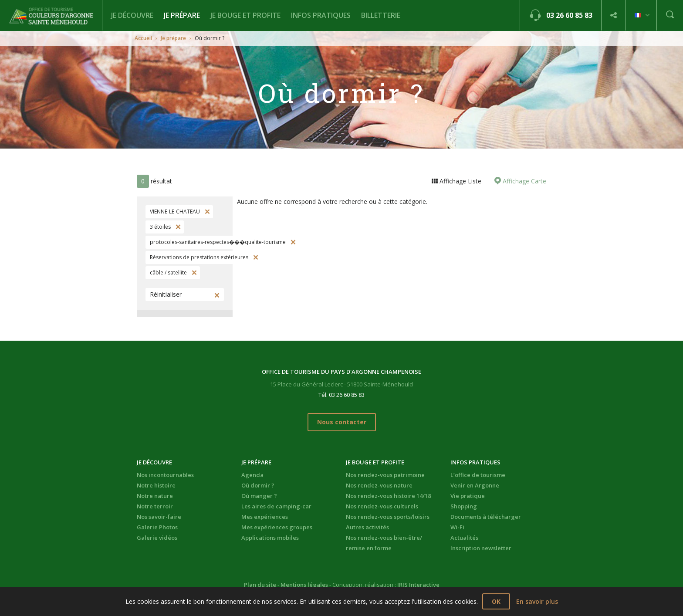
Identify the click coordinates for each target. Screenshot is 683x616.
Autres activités (367, 527)
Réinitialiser (166, 294)
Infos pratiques (321, 15)
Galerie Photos (157, 527)
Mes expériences (265, 517)
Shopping (464, 506)
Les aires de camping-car (276, 506)
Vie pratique (468, 496)
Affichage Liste (460, 181)
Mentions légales (304, 585)
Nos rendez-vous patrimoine (385, 475)
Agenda (252, 475)
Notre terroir (155, 506)
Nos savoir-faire (159, 517)
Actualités (464, 538)
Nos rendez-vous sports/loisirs (388, 517)
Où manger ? (259, 496)
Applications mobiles (270, 538)
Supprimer (206, 212)
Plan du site (260, 585)
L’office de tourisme (478, 475)
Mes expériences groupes (277, 527)
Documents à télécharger (486, 517)
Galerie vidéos (157, 538)
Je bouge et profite (245, 15)
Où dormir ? (258, 485)
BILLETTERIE (381, 15)
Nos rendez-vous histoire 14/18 (388, 496)
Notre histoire (156, 485)
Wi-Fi (457, 527)
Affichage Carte (524, 181)
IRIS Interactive (418, 585)
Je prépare (182, 15)
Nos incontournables (165, 475)
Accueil (143, 38)
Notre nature (155, 496)
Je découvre (132, 15)
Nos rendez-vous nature (379, 485)
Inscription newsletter (481, 548)
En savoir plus (537, 601)
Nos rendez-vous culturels (382, 506)
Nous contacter (342, 422)
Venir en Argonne (475, 485)
